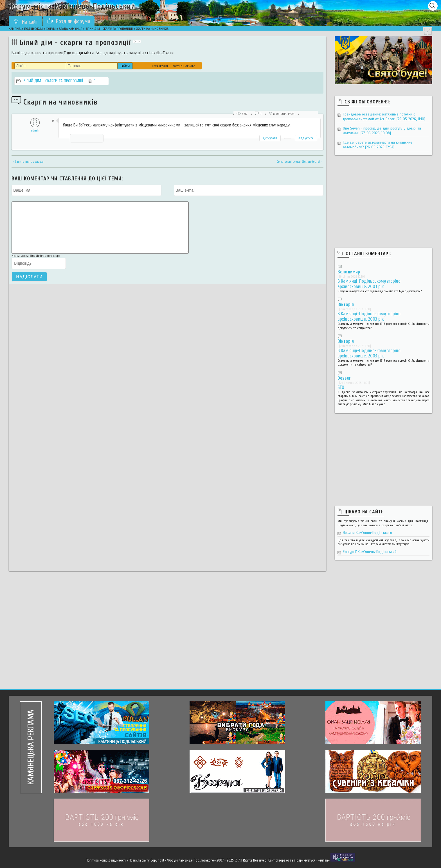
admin (35, 130)
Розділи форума (69, 21)
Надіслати (29, 285)
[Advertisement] (383, 207)
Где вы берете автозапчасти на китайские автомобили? (378, 145)
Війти (125, 66)
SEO (341, 387)
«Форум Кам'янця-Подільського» (190, 860)
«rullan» (324, 860)
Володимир (349, 272)
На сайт (26, 22)
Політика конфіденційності (106, 860)
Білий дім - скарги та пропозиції (109, 29)
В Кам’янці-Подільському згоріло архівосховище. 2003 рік (369, 284)
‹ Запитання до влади (28, 162)
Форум (51, 29)
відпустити (306, 138)
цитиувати (270, 138)
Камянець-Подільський (26, 29)
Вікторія (346, 304)
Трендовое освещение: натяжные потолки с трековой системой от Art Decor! (384, 117)
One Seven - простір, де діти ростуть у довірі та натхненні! (382, 131)
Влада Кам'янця (71, 29)
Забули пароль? (184, 66)
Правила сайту (139, 860)
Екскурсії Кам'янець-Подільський (370, 552)
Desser (344, 378)
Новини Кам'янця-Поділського (367, 533)
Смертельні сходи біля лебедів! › (299, 162)
